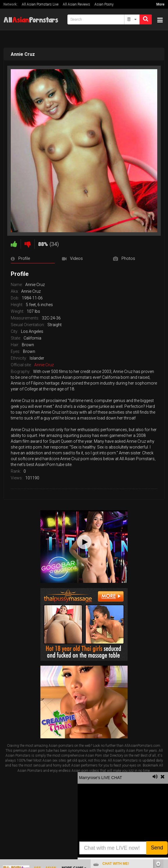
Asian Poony (104, 4)
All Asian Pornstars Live (40, 4)
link (163, 777)
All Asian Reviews (76, 4)
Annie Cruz (44, 365)
